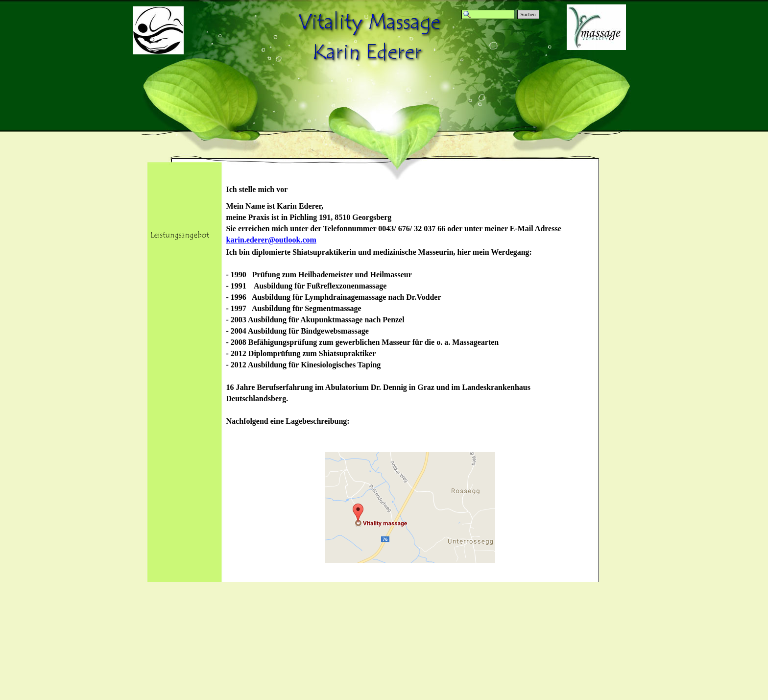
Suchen (528, 14)
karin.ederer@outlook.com (271, 240)
